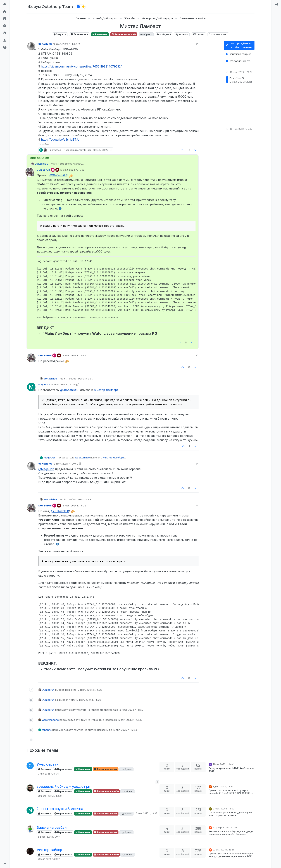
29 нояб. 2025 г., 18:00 (50, 796)
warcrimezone (50, 720)
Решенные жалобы (124, 34)
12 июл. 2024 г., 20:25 (63, 384)
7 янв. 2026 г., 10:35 (48, 774)
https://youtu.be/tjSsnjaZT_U (60, 140)
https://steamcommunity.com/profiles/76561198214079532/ (81, 66)
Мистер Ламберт (106, 390)
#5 (197, 505)
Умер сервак (47, 764)
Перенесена (79, 34)
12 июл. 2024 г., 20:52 (66, 464)
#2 (197, 355)
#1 (197, 44)
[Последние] (5, 26)
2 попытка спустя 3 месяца (60, 809)
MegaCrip (44, 384)
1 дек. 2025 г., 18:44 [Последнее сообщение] (223, 786)
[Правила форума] (5, 19)
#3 (197, 384)
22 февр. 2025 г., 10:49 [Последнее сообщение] (225, 827)
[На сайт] (5, 4)
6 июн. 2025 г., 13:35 (146, 813)
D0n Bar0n (43, 170)
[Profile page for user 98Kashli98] (31, 46)
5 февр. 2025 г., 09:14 (49, 837)
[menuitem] (276, 4)
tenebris (47, 730)
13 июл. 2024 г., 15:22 (72, 170)
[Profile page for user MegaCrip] (31, 387)
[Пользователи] (5, 40)
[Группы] (5, 47)
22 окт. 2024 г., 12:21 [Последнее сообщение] (223, 850)
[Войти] (276, 4)
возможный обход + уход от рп (63, 787)
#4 (197, 464)
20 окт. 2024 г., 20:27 (49, 859)
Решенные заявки (106, 769)
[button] (5, 864)
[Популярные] (5, 33)
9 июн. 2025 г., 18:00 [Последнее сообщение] (224, 809)
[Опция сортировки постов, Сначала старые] (239, 54)
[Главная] (5, 11)
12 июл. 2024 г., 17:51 (65, 44)
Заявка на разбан (52, 828)
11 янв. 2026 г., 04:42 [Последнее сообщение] (224, 764)
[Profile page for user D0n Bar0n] (30, 172)
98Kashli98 (45, 44)
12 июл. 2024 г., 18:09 (74, 355)
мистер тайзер (49, 850)
